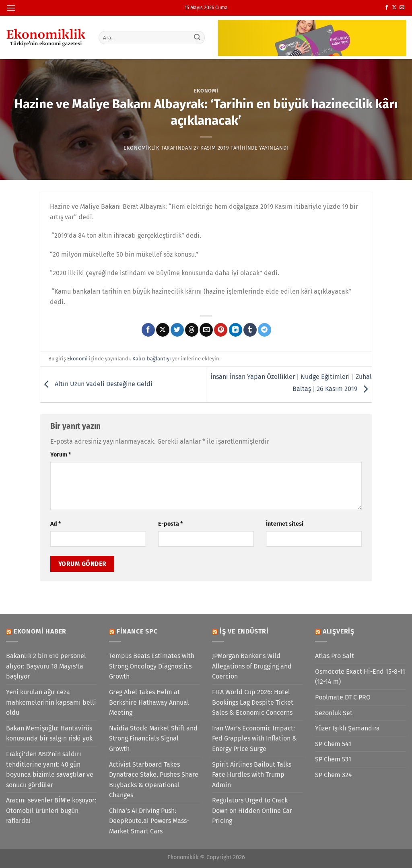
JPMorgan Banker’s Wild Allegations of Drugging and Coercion (252, 666)
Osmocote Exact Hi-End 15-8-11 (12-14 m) (360, 677)
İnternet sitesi (285, 524)
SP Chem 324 (334, 775)
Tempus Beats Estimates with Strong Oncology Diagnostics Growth (152, 666)
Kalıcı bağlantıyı (152, 359)
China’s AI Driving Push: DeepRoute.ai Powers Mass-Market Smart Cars (149, 821)
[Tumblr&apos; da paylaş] (250, 330)
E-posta (170, 524)
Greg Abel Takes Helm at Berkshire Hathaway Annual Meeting (149, 702)
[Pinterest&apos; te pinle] (221, 330)
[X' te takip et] (394, 8)
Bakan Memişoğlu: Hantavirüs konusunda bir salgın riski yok (49, 733)
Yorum (61, 455)
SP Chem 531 (333, 759)
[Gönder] (197, 37)
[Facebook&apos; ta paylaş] (148, 330)
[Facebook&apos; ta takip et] (387, 8)
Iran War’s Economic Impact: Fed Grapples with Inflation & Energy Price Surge (254, 738)
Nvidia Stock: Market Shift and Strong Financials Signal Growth (153, 738)
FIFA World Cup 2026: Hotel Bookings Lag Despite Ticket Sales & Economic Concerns (253, 702)
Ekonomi (206, 91)
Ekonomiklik (141, 148)
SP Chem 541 (333, 744)
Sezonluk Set (334, 713)
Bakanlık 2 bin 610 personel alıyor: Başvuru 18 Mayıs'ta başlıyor (46, 666)
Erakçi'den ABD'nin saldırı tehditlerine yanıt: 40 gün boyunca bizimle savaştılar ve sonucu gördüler (50, 769)
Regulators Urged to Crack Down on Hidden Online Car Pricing (252, 810)
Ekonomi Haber (40, 631)
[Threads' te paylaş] (192, 330)
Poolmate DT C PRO (343, 697)
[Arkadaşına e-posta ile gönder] (206, 330)
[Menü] (11, 8)
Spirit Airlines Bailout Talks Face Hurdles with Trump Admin (252, 775)
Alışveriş (339, 631)
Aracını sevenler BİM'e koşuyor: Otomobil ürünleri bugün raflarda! (51, 810)
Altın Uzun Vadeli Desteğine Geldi (96, 384)
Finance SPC (137, 631)
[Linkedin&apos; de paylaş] (236, 330)
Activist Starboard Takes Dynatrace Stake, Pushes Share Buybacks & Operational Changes (154, 780)
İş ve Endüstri (244, 631)
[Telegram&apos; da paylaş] (265, 330)
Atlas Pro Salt (335, 656)
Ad (56, 524)
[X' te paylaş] (163, 330)
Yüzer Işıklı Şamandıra (347, 728)
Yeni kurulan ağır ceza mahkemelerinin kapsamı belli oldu (51, 702)
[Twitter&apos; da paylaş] (177, 330)
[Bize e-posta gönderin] (402, 8)
